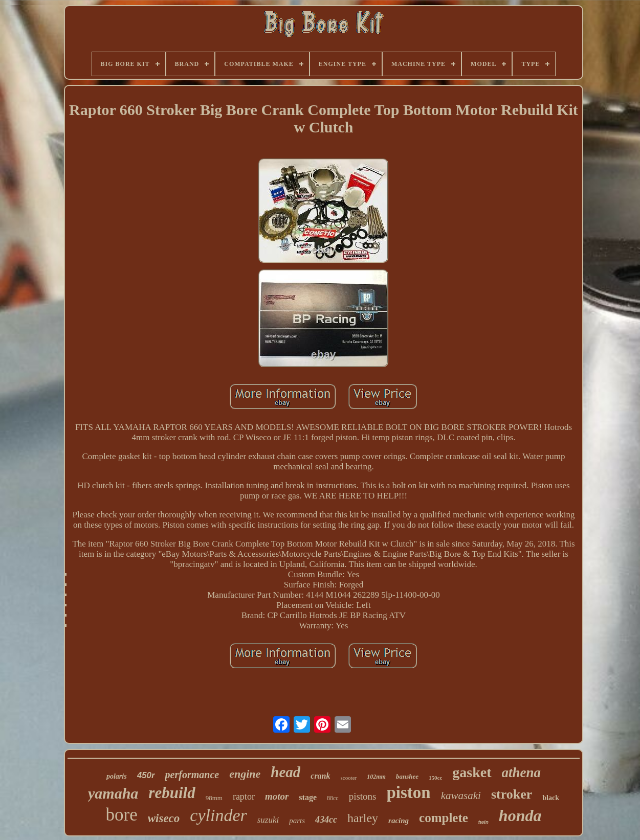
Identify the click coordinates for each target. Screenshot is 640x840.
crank (320, 776)
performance (192, 775)
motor (277, 796)
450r (146, 775)
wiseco (164, 818)
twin (483, 822)
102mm (376, 777)
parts (297, 821)
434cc (326, 820)
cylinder (218, 815)
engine (245, 774)
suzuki (268, 820)
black (551, 798)
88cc (333, 798)
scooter (349, 778)
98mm (214, 798)
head (285, 772)
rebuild (172, 793)
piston (409, 792)
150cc (435, 778)
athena (522, 773)
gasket (472, 772)
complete (444, 818)
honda (520, 815)
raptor (244, 797)
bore (122, 815)
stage (308, 797)
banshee (407, 776)
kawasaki (461, 796)
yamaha (113, 793)
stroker (512, 794)
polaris (117, 776)
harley (363, 818)
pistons (363, 796)
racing (399, 821)
